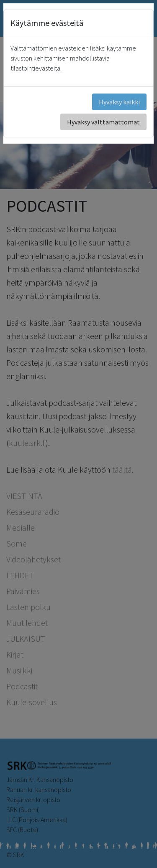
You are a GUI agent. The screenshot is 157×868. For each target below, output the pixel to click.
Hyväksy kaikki (119, 102)
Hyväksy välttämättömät (103, 122)
